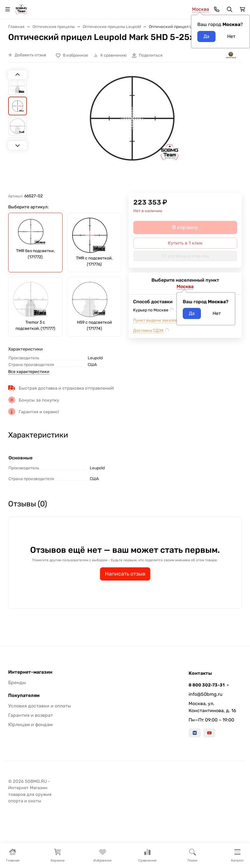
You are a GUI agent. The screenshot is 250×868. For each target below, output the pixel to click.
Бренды (17, 683)
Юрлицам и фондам (30, 725)
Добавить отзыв (30, 55)
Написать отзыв (125, 574)
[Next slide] (18, 145)
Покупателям (24, 696)
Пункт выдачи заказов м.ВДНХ (163, 320)
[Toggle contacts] (217, 9)
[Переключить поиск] (230, 9)
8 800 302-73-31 (207, 685)
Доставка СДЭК (148, 331)
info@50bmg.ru (206, 694)
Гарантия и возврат (31, 715)
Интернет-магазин (30, 672)
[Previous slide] (18, 75)
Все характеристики (29, 372)
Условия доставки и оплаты (39, 706)
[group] (132, 132)
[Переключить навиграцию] (8, 9)
